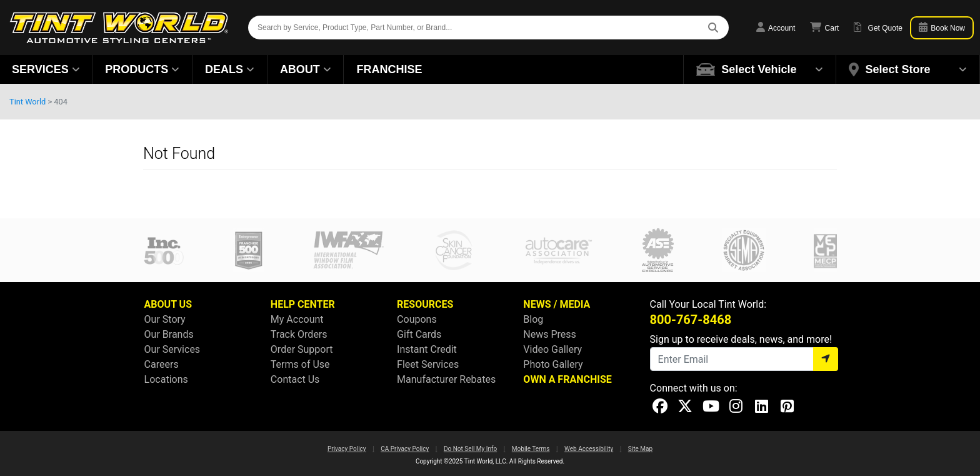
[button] (760, 69)
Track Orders (299, 334)
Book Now (942, 27)
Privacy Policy (347, 449)
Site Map (640, 449)
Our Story (165, 319)
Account (776, 27)
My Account (297, 319)
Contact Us (295, 379)
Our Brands (169, 334)
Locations (166, 379)
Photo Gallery (553, 364)
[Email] (732, 359)
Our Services (172, 349)
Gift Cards (419, 334)
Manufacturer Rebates (446, 379)
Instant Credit (427, 349)
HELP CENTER (303, 304)
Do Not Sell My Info (470, 449)
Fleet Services (428, 364)
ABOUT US (168, 304)
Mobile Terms (531, 449)
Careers (162, 364)
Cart (824, 27)
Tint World (27, 102)
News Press (550, 334)
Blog (533, 319)
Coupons (417, 319)
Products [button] (142, 69)
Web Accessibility (589, 449)
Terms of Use (300, 364)
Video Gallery (552, 349)
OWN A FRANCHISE (567, 379)
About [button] (306, 69)
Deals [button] (230, 69)
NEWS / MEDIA (557, 304)
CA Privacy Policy (405, 449)
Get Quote (878, 27)
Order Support (302, 349)
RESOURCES (425, 304)
